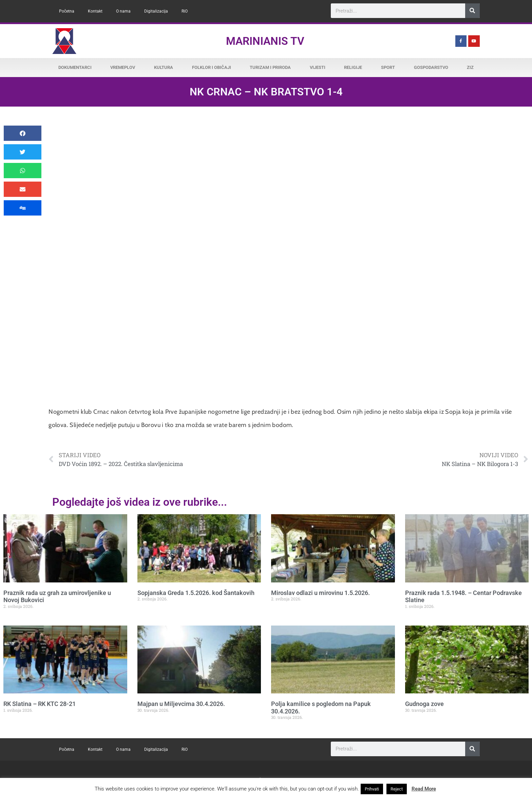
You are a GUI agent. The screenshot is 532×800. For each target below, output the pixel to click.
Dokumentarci (75, 67)
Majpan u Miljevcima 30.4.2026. (181, 704)
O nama (123, 11)
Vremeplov (123, 67)
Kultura (164, 67)
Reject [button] (397, 789)
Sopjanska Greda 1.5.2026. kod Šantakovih (196, 593)
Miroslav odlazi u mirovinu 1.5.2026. (320, 593)
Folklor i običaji (212, 67)
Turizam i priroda (270, 67)
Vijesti (318, 67)
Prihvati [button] (372, 789)
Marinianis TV (265, 41)
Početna (67, 11)
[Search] (472, 11)
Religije (353, 67)
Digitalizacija (156, 11)
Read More (424, 789)
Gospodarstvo (431, 67)
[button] (23, 133)
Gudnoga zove (424, 704)
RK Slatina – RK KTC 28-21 (40, 704)
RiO (185, 11)
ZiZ (470, 67)
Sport (388, 67)
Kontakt (95, 11)
